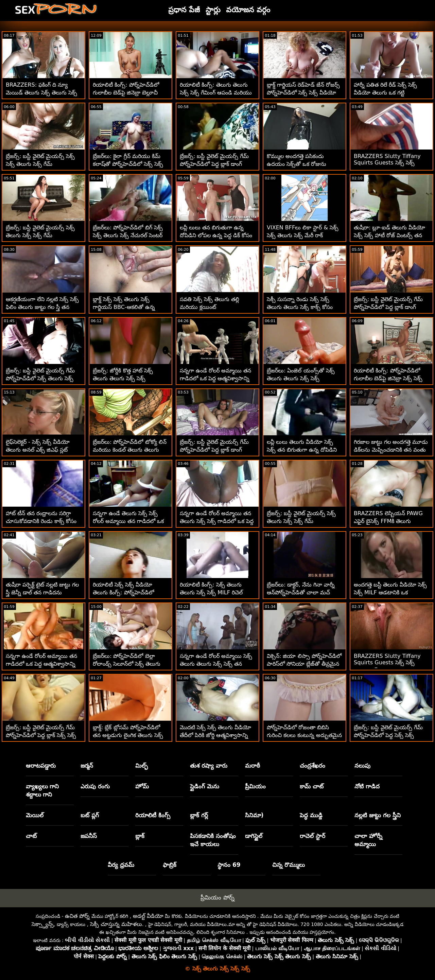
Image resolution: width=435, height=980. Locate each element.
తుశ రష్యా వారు (209, 766)
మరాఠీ (253, 766)
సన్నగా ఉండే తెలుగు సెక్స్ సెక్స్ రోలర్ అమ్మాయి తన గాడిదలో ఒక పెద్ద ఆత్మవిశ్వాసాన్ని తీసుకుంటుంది (129, 521)
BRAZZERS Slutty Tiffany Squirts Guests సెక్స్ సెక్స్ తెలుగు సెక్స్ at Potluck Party (389, 663)
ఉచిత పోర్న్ (77, 916)
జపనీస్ (89, 836)
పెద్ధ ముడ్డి (311, 815)
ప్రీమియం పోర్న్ (217, 897)
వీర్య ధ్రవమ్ (121, 865)
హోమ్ (142, 786)
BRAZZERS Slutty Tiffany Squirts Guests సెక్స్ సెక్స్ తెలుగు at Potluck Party (387, 163)
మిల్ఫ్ (142, 766)
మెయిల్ (35, 815)
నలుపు (362, 766)
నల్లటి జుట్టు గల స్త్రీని (378, 815)
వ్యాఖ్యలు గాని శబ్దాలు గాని (42, 790)
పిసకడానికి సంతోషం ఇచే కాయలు (213, 840)
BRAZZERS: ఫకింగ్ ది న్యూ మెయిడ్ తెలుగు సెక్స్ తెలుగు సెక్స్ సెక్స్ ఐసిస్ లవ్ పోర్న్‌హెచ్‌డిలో (41, 93)
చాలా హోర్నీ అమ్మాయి (368, 840)
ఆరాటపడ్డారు (41, 766)
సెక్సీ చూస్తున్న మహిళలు (116, 924)
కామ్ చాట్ (312, 786)
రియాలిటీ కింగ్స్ (153, 815)
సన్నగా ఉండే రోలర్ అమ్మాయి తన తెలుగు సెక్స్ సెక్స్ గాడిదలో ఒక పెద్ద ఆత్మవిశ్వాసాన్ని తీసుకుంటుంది (217, 521)
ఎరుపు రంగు (95, 786)
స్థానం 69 (229, 865)
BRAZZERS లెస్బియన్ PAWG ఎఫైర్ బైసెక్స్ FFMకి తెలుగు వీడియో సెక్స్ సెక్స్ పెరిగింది (388, 521)
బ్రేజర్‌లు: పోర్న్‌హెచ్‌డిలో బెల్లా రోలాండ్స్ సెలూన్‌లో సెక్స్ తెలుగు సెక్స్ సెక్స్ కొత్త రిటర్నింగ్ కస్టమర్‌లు (128, 664)
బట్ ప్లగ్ (90, 815)
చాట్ (31, 836)
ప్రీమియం (255, 786)
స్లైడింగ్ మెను (205, 786)
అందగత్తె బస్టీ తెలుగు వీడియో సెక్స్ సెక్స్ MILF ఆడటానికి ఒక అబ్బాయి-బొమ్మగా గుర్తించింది (390, 592)
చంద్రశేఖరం (312, 766)
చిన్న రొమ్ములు (289, 865)
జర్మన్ (87, 766)
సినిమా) (254, 815)
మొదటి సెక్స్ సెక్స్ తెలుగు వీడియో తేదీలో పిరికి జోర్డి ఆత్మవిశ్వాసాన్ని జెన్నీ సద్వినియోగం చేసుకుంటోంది (215, 735)
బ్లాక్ (140, 836)
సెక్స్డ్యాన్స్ (43, 924)
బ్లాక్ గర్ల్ (199, 815)
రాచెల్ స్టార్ (312, 836)
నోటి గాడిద (367, 786)
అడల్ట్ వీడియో (148, 916)
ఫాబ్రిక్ (170, 865)
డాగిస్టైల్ (254, 836)
